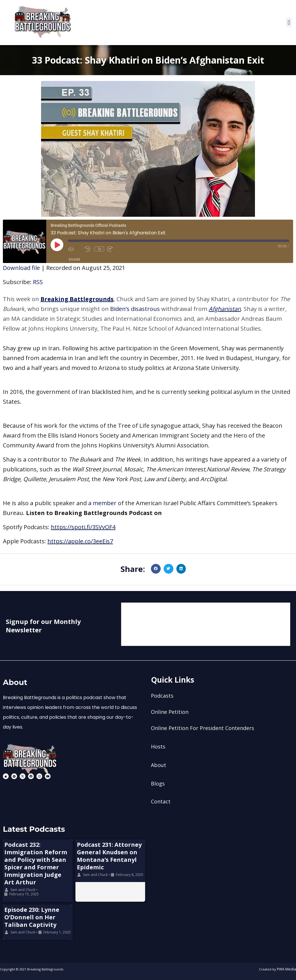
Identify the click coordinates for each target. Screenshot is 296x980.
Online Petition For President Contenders (202, 728)
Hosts (158, 746)
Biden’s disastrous (135, 309)
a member (102, 503)
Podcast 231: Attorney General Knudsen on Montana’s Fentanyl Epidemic (109, 856)
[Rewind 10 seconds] (88, 249)
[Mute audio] (75, 249)
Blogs (158, 783)
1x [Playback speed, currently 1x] (99, 249)
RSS (38, 282)
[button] (289, 23)
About (159, 765)
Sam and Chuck (23, 890)
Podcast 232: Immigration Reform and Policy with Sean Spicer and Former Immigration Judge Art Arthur (36, 863)
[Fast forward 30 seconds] (114, 249)
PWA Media (287, 969)
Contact (161, 801)
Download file (21, 268)
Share (74, 259)
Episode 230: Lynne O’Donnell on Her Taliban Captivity (32, 917)
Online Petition (170, 712)
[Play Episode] (57, 245)
